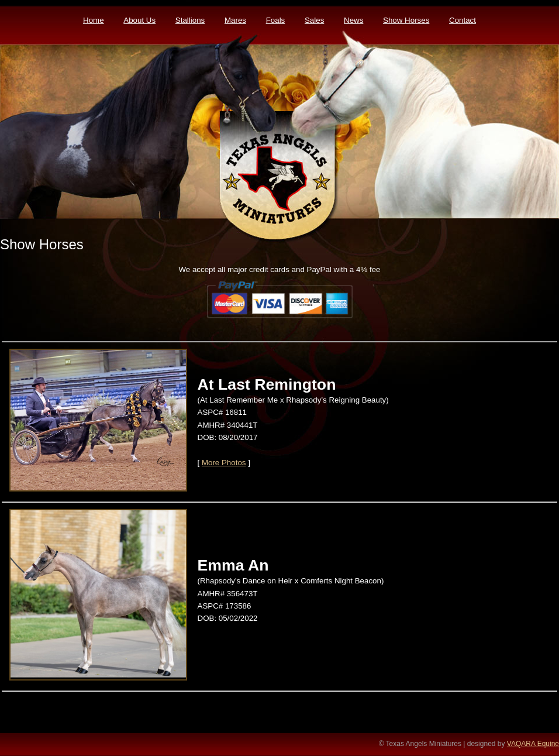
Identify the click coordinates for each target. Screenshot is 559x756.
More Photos (224, 463)
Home (94, 20)
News (353, 20)
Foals (276, 20)
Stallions (190, 20)
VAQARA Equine (533, 744)
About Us (139, 20)
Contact (463, 20)
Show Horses (406, 20)
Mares (235, 20)
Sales (314, 20)
